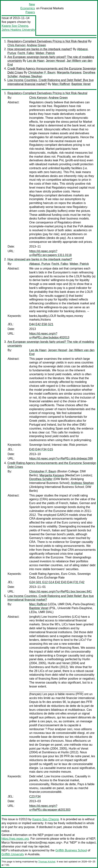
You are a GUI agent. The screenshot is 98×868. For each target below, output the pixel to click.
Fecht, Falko (26, 53)
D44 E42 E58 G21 (41, 324)
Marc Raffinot (61, 84)
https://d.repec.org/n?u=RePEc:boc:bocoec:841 (61, 592)
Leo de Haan (36, 61)
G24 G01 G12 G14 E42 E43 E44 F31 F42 (57, 582)
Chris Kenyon (16, 45)
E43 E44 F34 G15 (41, 449)
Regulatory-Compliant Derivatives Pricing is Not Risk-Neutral (47, 41)
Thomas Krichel (47, 862)
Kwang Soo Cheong (15, 26)
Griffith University (13, 854)
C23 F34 (35, 796)
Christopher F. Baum (42, 72)
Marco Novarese (12, 843)
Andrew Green (36, 45)
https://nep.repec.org (15, 839)
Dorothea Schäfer (41, 479)
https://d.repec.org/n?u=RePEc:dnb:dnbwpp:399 (61, 459)
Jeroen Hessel (55, 61)
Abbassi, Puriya (40, 264)
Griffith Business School (71, 850)
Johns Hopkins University (18, 30)
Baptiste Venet (81, 84)
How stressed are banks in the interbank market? (40, 49)
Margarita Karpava (69, 72)
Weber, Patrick (45, 53)
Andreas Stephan (31, 76)
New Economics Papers (28, 8)
